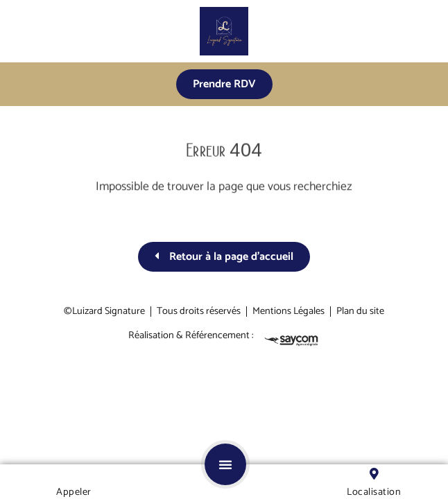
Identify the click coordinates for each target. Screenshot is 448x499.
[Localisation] (374, 474)
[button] (225, 464)
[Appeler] (74, 474)
